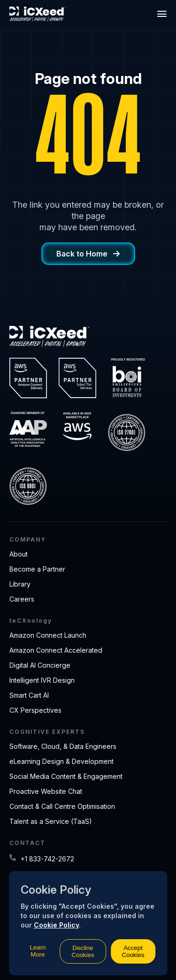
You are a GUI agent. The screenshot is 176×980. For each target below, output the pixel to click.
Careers (22, 599)
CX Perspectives (35, 710)
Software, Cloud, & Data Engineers (63, 746)
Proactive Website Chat (46, 791)
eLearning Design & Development (61, 761)
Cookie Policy (56, 925)
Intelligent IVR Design (42, 680)
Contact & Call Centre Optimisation (62, 806)
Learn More (38, 951)
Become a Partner (37, 569)
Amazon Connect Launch (48, 635)
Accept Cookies (133, 951)
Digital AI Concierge (40, 665)
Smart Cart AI (29, 695)
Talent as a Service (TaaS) (51, 821)
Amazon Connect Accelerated (56, 650)
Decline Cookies (83, 951)
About (19, 554)
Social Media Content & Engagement (66, 776)
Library (20, 584)
